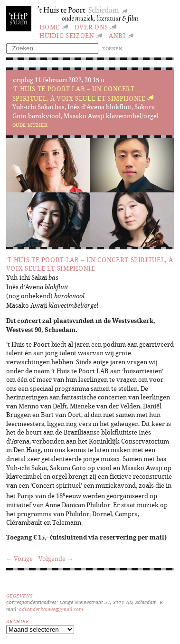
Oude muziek (30, 125)
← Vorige (19, 559)
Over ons (91, 27)
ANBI (117, 36)
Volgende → (56, 559)
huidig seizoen (67, 36)
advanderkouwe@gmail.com (51, 609)
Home (50, 27)
